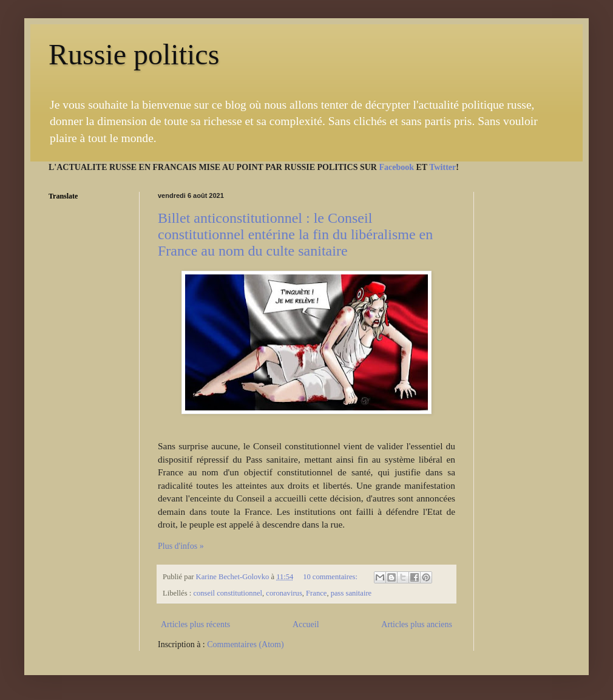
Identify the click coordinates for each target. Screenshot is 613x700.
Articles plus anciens (417, 624)
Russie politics (134, 54)
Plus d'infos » (181, 546)
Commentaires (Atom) (245, 644)
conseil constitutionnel (228, 593)
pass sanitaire (351, 593)
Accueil (306, 624)
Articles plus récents (195, 624)
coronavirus (284, 593)
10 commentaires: (331, 577)
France (316, 593)
